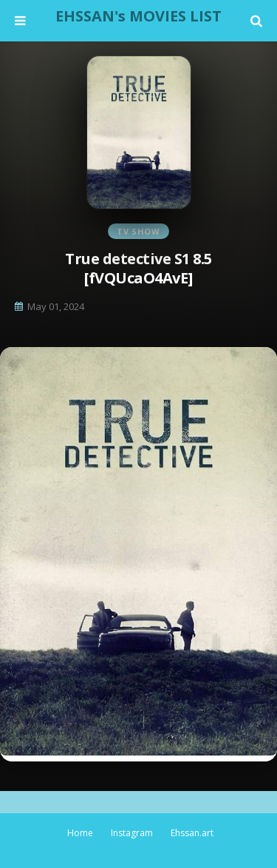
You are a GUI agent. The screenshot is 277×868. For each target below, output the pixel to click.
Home (80, 833)
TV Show (138, 231)
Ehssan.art (192, 833)
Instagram (132, 833)
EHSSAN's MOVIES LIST (138, 16)
